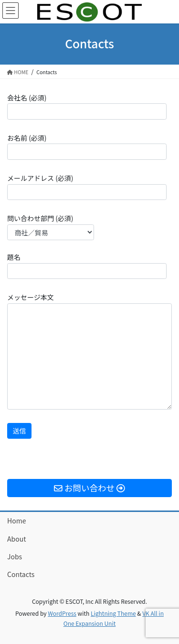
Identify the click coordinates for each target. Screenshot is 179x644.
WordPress (62, 613)
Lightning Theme (113, 613)
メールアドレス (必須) (87, 187)
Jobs (15, 556)
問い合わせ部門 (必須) (51, 227)
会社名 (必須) (87, 106)
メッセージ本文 (89, 351)
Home (16, 521)
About (16, 539)
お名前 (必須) (87, 146)
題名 (87, 266)
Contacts (21, 574)
